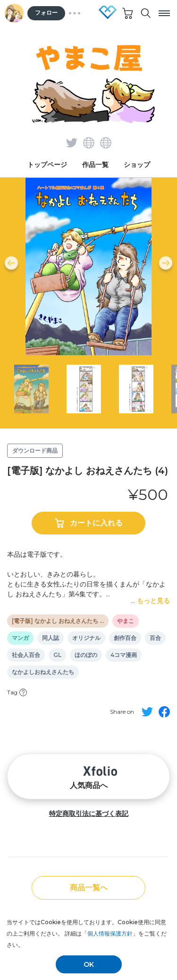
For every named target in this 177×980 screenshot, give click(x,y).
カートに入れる (89, 523)
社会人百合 (26, 655)
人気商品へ (89, 777)
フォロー (46, 13)
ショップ (137, 165)
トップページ (47, 165)
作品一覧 (95, 165)
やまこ (126, 621)
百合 (155, 638)
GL (57, 655)
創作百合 (125, 638)
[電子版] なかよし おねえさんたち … (58, 621)
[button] (11, 263)
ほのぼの (86, 655)
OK (89, 964)
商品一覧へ (89, 888)
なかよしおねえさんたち (43, 672)
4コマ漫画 (124, 655)
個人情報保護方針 (110, 933)
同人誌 (51, 638)
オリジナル (86, 638)
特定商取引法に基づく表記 (89, 814)
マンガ (20, 638)
